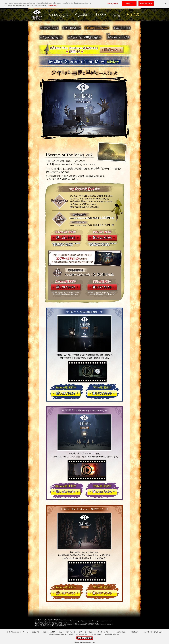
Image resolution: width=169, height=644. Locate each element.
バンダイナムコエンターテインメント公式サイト (23, 632)
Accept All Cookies (146, 3)
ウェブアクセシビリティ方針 (153, 632)
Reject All (129, 3)
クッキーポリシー (104, 632)
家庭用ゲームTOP (49, 632)
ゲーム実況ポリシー (120, 632)
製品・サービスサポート (67, 632)
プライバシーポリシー (87, 632)
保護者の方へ (135, 632)
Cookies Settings (112, 3)
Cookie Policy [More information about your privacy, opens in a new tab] (53, 5)
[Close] (165, 3)
